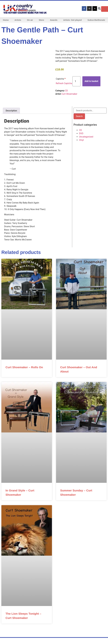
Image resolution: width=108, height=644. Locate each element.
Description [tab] (11, 111)
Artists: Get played (72, 20)
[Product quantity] (76, 81)
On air (30, 20)
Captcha (61, 79)
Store (41, 20)
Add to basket (91, 81)
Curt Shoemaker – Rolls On (24, 367)
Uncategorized (86, 137)
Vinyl (81, 140)
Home (6, 20)
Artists (18, 20)
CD (66, 91)
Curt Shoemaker (69, 94)
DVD (81, 133)
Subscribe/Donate (96, 20)
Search (79, 116)
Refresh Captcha (64, 83)
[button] (99, 8)
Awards (54, 20)
